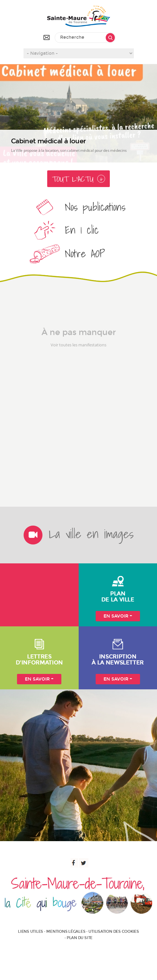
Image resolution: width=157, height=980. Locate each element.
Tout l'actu (78, 179)
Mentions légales (66, 932)
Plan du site (80, 938)
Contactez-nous (47, 37)
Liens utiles (31, 932)
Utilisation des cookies (114, 932)
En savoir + (118, 616)
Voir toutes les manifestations (78, 352)
